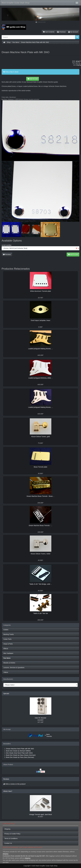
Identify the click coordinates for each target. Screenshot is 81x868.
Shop (9, 42)
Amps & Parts (8, 644)
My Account (73, 32)
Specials (6, 694)
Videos (6, 672)
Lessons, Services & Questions (14, 668)
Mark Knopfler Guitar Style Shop (16, 3)
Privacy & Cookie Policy (12, 834)
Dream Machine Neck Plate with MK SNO (35, 42)
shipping (79, 65)
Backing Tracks (9, 634)
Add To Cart (33, 79)
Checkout (61, 32)
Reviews (7, 255)
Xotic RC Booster (40, 718)
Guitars (6, 630)
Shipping (7, 829)
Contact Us (8, 843)
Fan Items (16, 42)
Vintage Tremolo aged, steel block (40, 814)
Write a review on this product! (15, 784)
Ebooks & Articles (9, 663)
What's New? (8, 791)
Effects (6, 649)
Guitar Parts (7, 639)
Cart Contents (49, 32)
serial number (7, 245)
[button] (7, 14)
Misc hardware (8, 653)
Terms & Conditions (11, 838)
